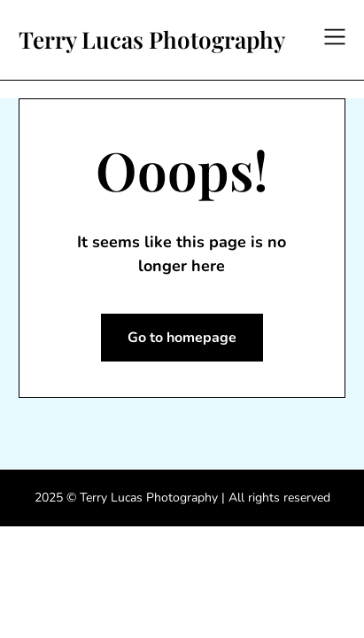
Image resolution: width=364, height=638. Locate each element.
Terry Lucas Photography (152, 40)
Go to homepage (182, 338)
